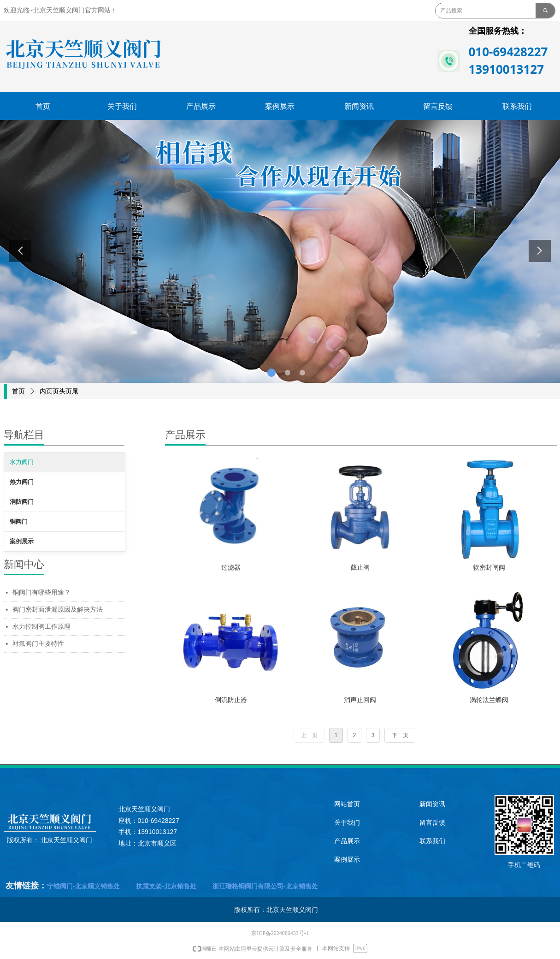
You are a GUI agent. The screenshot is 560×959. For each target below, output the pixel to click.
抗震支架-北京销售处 (165, 886)
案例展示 (22, 541)
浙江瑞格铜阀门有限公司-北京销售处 (264, 886)
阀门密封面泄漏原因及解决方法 (58, 610)
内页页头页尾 (59, 391)
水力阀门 (22, 462)
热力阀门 (22, 482)
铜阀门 (19, 521)
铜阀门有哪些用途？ (41, 593)
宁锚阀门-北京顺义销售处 (85, 886)
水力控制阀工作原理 (41, 627)
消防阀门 (22, 502)
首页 (18, 391)
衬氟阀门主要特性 (38, 644)
